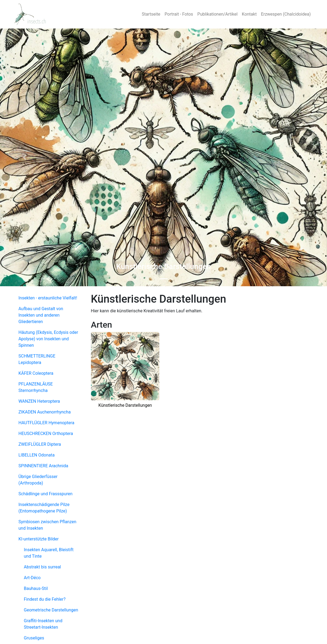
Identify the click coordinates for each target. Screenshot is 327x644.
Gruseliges (34, 638)
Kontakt (249, 14)
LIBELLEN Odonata (37, 455)
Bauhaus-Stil (36, 588)
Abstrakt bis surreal (43, 567)
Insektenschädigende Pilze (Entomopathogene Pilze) (44, 508)
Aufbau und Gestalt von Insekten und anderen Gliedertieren (41, 315)
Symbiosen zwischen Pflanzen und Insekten (48, 525)
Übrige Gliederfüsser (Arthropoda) (38, 480)
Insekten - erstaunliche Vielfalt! (48, 298)
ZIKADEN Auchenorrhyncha (45, 412)
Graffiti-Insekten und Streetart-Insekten (43, 624)
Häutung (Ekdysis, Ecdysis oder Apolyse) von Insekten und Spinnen (48, 339)
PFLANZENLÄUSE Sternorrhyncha (36, 387)
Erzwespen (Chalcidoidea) (286, 14)
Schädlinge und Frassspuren (46, 494)
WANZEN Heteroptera (39, 401)
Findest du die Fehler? (45, 599)
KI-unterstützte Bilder (39, 539)
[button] (24, 157)
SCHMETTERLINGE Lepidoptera (37, 359)
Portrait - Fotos (179, 14)
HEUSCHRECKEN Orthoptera (46, 434)
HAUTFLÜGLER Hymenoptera (47, 423)
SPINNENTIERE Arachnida (43, 466)
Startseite (151, 14)
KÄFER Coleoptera (36, 373)
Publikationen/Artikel (217, 14)
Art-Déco (32, 578)
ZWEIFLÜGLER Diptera (40, 444)
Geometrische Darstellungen (51, 610)
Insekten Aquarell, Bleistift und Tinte (49, 553)
